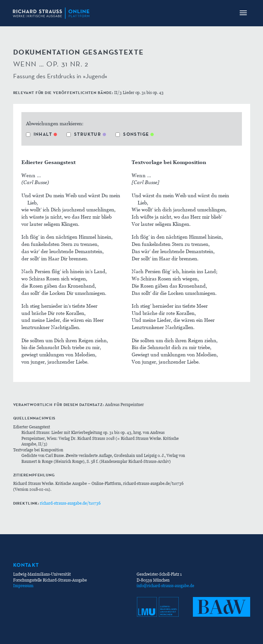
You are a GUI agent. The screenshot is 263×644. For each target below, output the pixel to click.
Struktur (84, 134)
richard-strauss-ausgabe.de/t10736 (70, 503)
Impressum (23, 586)
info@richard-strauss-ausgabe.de (165, 586)
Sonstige (132, 134)
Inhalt (39, 134)
